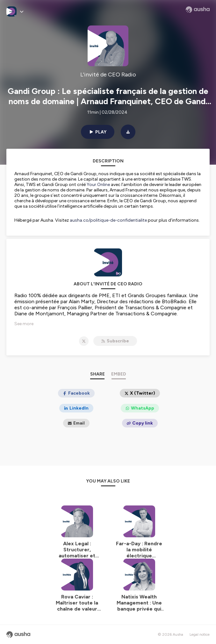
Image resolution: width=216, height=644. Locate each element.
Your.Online (98, 185)
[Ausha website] (198, 10)
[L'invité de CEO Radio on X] (84, 341)
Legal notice (200, 634)
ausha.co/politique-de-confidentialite (108, 220)
